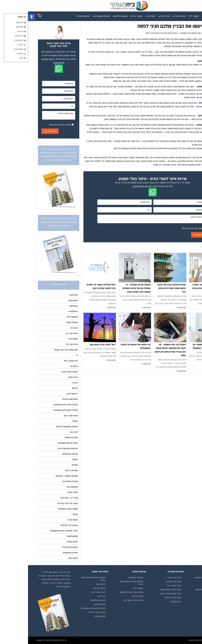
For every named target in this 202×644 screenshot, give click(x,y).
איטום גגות (73, 584)
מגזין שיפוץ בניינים (145, 598)
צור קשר (187, 612)
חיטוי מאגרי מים (70, 592)
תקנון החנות (186, 604)
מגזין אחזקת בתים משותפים (162, 33)
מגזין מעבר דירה (146, 586)
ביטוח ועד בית (71, 588)
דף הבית (190, 33)
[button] (3, 17)
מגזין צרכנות (148, 602)
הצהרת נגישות (185, 608)
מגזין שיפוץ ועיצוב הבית (143, 594)
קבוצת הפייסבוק (184, 596)
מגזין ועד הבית (180, 33)
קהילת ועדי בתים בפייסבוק (103, 592)
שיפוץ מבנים (72, 616)
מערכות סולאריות (70, 600)
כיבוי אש (74, 596)
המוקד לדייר (110, 588)
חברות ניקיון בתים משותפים (65, 608)
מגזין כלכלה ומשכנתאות (143, 590)
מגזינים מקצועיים (183, 586)
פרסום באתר (185, 600)
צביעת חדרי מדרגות (69, 612)
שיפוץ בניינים (109, 596)
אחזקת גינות (188, 81)
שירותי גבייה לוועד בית (105, 600)
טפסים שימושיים (108, 578)
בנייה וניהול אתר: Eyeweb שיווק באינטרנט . (177, 640)
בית (189, 582)
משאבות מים (72, 604)
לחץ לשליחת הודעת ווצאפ (116, 186)
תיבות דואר (175, 103)
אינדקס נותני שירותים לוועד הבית (179, 591)
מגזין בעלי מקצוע (146, 582)
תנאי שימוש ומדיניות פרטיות (179, 578)
